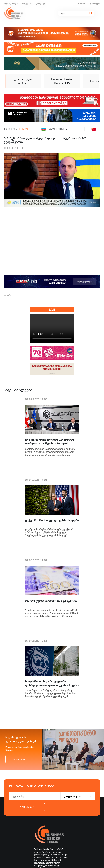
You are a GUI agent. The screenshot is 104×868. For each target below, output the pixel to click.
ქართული (95, 4)
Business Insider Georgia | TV (62, 81)
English (82, 4)
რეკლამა (27, 4)
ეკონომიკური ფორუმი (23, 81)
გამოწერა (27, 807)
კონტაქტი (41, 4)
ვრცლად (19, 759)
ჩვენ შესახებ (11, 4)
